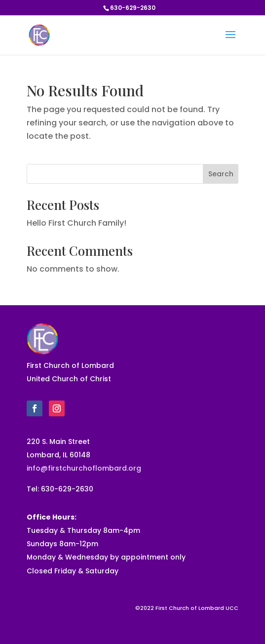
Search (221, 174)
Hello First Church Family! (76, 223)
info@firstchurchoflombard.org (84, 468)
